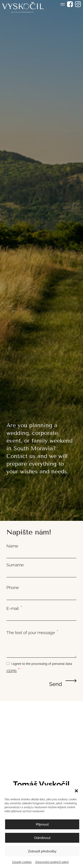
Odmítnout (42, 838)
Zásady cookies (22, 862)
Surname (15, 565)
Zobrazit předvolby (42, 851)
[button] (76, 791)
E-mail (14, 608)
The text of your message (32, 632)
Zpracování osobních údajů (52, 862)
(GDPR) (12, 671)
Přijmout (42, 824)
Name (12, 546)
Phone (13, 587)
